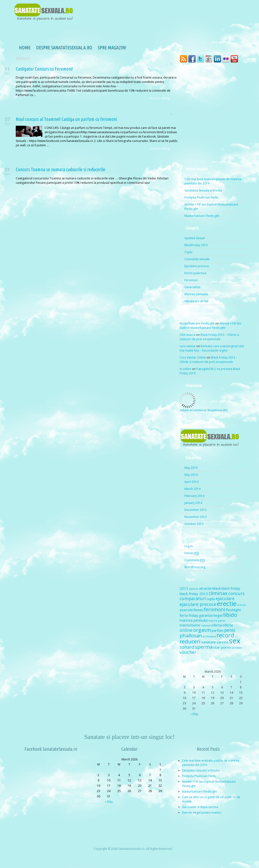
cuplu (211, 599)
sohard (187, 647)
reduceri (190, 641)
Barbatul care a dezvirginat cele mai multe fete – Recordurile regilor (212, 348)
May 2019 (191, 468)
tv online (185, 369)
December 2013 (195, 510)
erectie (227, 603)
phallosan (191, 635)
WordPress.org (195, 567)
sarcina (222, 642)
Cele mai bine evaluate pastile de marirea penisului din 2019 (213, 181)
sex (235, 641)
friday (194, 615)
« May (194, 714)
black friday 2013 (194, 594)
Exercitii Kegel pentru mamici (202, 813)
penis (230, 630)
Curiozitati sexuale (197, 259)
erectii (241, 605)
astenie (194, 589)
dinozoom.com (233, 862)
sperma (204, 647)
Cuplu (188, 252)
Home (13, 48)
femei (198, 610)
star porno (222, 647)
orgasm (202, 630)
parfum (217, 630)
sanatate (209, 642)
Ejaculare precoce (197, 266)
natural (206, 625)
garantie (206, 615)
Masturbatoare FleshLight (202, 216)
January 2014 (193, 503)
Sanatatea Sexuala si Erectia (203, 190)
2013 (184, 588)
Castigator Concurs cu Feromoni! (44, 69)
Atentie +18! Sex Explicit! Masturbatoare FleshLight (211, 207)
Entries (192, 553)
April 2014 (191, 482)
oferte (228, 625)
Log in (189, 546)
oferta (217, 625)
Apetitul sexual (194, 238)
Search (234, 78)
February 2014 (194, 496)
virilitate (237, 648)
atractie (205, 588)
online (186, 630)
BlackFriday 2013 (196, 245)
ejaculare (225, 598)
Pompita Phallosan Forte (201, 197)
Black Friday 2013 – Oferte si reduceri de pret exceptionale (209, 337)
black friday (231, 588)
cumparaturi (193, 598)
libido (230, 615)
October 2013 (194, 524)
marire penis (217, 621)
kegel (218, 615)
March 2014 (192, 489)
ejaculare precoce (198, 604)
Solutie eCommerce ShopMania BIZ (204, 410)
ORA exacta (187, 335)
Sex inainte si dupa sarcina (200, 807)
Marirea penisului (196, 294)
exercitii (186, 610)
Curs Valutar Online (193, 357)
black (217, 588)
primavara (209, 636)
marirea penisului (194, 620)
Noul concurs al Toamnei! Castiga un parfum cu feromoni (66, 119)
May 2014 (191, 475)
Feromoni (191, 280)
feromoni (214, 609)
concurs (236, 593)
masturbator (190, 625)
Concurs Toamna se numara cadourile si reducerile (61, 169)
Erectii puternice (195, 273)
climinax (218, 593)
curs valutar (188, 346)
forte (184, 615)
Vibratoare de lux (196, 301)
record (225, 635)
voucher (188, 652)
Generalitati (192, 287)
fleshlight (233, 610)
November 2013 (196, 517)
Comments (195, 560)
